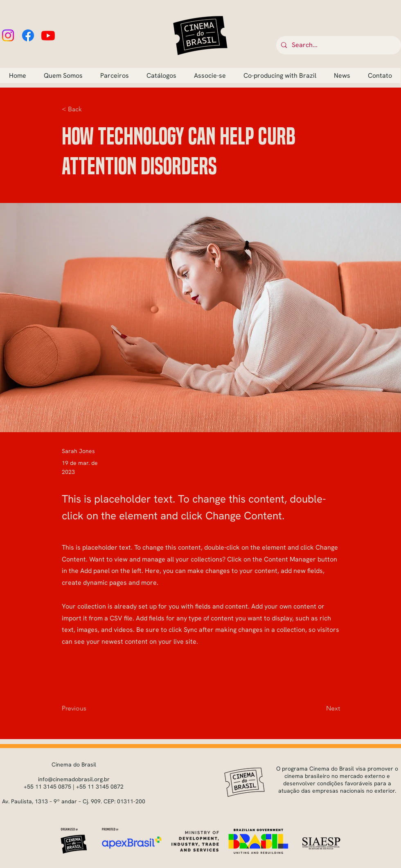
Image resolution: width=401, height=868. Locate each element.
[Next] (320, 708)
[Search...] (338, 45)
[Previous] (89, 708)
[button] (89, 109)
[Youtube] (48, 35)
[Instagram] (8, 35)
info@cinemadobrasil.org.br (74, 779)
